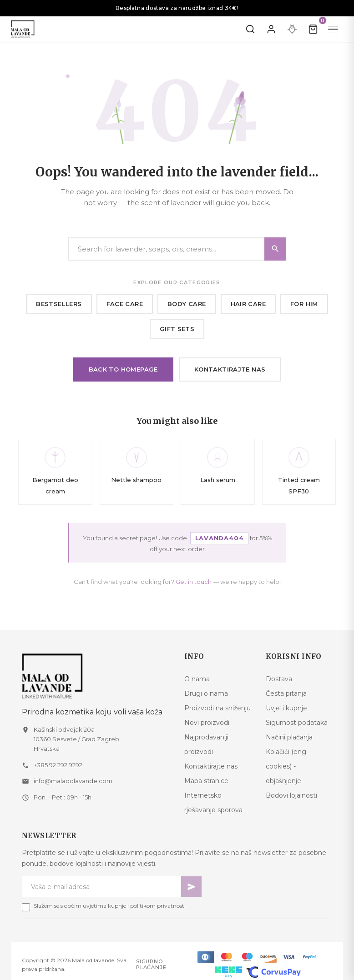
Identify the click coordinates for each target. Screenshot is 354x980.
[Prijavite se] (271, 29)
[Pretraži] (250, 29)
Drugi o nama (206, 694)
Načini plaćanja (289, 737)
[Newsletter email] (101, 887)
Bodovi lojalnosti (291, 795)
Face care (125, 304)
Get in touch (194, 582)
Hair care (248, 304)
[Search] (177, 249)
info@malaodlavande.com (73, 781)
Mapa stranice (206, 781)
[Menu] (333, 29)
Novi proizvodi (207, 723)
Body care (187, 304)
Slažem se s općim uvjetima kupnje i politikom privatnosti (110, 906)
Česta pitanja (286, 694)
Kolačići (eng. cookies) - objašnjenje (287, 766)
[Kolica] (313, 29)
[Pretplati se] (191, 887)
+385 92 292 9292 (58, 765)
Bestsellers (59, 304)
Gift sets (177, 329)
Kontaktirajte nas (230, 369)
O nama (197, 679)
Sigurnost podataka (297, 723)
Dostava (279, 679)
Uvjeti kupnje (286, 708)
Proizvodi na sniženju (217, 708)
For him (304, 304)
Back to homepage (123, 369)
